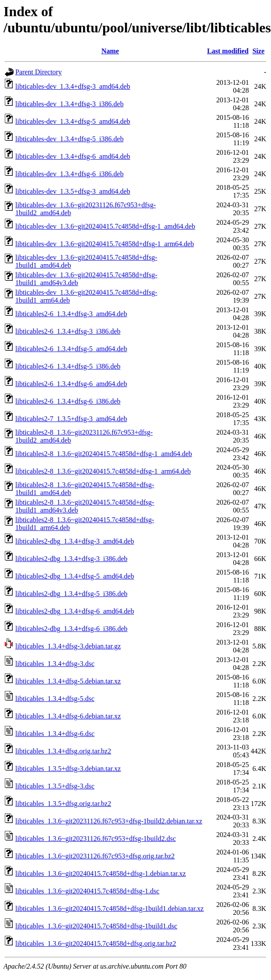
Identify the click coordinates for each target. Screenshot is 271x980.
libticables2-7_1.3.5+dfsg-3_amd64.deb (71, 419)
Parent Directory (38, 72)
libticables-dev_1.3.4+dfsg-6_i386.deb (69, 174)
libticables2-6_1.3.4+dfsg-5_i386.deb (68, 366)
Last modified (228, 51)
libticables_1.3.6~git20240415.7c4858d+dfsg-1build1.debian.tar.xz (109, 909)
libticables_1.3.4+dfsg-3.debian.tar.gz (68, 646)
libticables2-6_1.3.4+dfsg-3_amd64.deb (71, 314)
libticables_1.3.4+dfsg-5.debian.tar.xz (68, 681)
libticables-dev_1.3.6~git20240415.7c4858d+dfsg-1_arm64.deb (105, 244)
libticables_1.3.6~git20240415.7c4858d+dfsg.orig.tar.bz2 (96, 943)
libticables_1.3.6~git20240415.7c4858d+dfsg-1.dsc (87, 891)
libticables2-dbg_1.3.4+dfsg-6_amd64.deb (75, 611)
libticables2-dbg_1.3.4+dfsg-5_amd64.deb (75, 576)
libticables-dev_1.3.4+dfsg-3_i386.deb (69, 104)
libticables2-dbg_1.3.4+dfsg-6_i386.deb (71, 629)
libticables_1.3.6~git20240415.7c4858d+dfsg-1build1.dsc (96, 926)
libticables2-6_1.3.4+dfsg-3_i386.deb (68, 331)
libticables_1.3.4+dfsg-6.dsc (55, 734)
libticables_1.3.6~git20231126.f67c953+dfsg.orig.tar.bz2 (95, 856)
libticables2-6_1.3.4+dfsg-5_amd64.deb (71, 349)
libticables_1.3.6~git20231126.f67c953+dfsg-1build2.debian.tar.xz (109, 821)
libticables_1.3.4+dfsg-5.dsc (55, 699)
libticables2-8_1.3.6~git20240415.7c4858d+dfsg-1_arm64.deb (103, 471)
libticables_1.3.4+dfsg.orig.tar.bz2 (63, 751)
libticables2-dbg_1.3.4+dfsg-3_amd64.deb (75, 541)
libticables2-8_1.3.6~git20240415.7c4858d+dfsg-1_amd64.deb (104, 454)
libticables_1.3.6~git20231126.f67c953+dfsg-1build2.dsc (96, 839)
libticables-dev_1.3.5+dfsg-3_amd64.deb (73, 191)
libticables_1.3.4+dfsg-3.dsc (55, 664)
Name (110, 51)
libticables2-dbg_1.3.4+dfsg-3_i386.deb (71, 559)
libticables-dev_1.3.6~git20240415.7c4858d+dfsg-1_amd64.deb (105, 226)
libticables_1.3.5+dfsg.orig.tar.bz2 (63, 804)
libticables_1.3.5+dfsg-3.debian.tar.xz (68, 769)
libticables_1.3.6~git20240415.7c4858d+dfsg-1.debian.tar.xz (101, 874)
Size (258, 51)
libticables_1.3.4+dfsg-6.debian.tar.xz (68, 716)
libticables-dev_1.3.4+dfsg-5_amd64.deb (73, 121)
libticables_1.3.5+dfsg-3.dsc (55, 786)
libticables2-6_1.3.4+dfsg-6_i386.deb (68, 401)
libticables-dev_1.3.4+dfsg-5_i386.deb (69, 139)
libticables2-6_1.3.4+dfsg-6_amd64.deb (71, 384)
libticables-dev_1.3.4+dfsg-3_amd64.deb (73, 86)
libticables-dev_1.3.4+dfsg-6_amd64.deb (73, 156)
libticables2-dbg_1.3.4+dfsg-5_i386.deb (71, 594)
